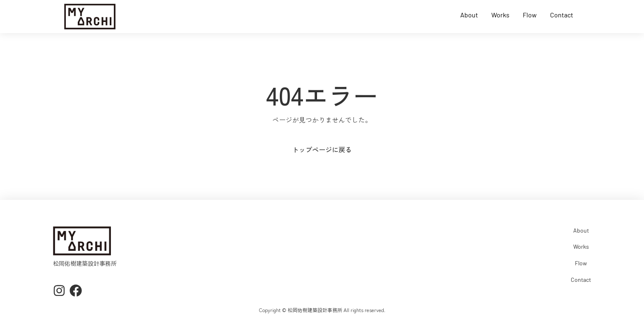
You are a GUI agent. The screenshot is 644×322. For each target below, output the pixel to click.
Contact (562, 15)
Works (500, 15)
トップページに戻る (322, 149)
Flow (530, 15)
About (469, 15)
